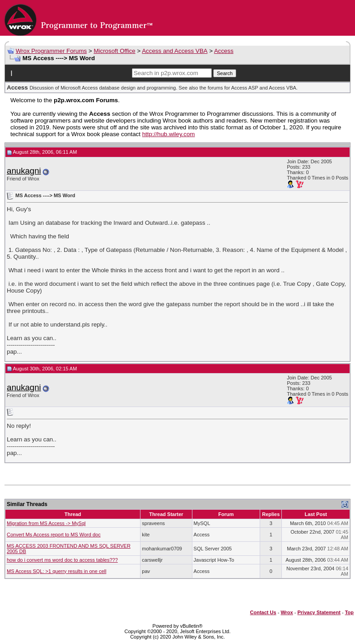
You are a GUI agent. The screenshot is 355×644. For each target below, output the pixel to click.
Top (349, 612)
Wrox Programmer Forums (51, 51)
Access (224, 51)
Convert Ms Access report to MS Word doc (54, 535)
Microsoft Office (114, 51)
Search (225, 73)
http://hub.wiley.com (169, 134)
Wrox (287, 612)
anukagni (24, 171)
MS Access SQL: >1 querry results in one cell (56, 571)
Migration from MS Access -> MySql (46, 523)
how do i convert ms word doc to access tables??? (62, 560)
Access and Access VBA (175, 51)
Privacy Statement (319, 612)
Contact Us (263, 612)
